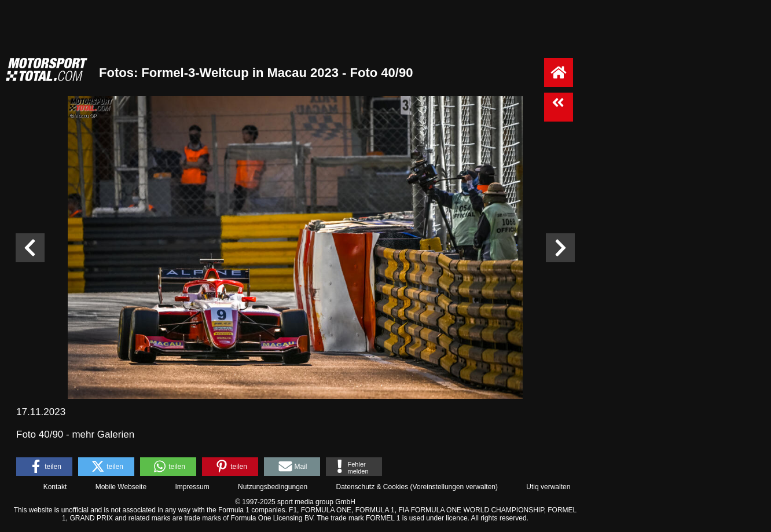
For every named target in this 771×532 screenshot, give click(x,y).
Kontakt (55, 487)
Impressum (192, 487)
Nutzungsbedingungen (273, 487)
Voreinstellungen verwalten (454, 487)
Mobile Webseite (121, 487)
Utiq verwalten (548, 487)
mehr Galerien (103, 434)
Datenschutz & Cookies (372, 487)
